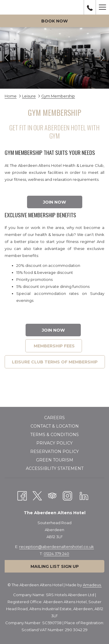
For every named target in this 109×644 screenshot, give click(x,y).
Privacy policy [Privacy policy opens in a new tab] (54, 443)
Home (11, 96)
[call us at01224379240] (90, 7)
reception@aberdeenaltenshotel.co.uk (57, 547)
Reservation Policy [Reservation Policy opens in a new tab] (54, 452)
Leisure (29, 96)
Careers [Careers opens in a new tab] (54, 418)
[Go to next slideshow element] (102, 58)
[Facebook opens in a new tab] (22, 495)
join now (54, 202)
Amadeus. (92, 585)
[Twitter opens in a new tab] (37, 495)
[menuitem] (54, 418)
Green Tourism (55, 460)
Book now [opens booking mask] (54, 21)
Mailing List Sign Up (55, 566)
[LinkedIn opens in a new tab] (84, 495)
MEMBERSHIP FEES (54, 346)
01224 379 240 (56, 554)
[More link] (102, 7)
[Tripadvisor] (52, 495)
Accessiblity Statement (55, 468)
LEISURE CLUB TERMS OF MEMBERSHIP (55, 362)
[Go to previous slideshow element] (7, 58)
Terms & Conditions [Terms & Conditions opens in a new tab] (54, 435)
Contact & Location (55, 426)
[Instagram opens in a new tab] (67, 495)
